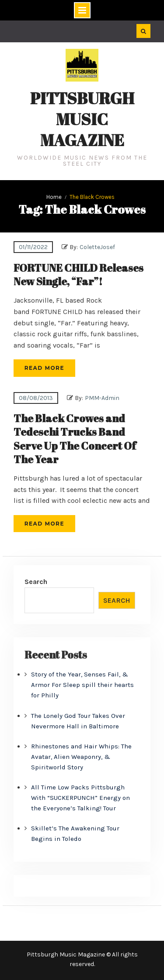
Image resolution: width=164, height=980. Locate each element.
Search (36, 582)
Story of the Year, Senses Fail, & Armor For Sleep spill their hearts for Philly (82, 685)
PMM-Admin (102, 398)
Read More (44, 368)
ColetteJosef (97, 247)
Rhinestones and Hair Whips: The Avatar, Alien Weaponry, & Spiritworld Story (81, 757)
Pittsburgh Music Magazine (82, 119)
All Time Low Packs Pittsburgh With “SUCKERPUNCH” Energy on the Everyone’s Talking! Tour (80, 798)
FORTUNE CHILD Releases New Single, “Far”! (79, 275)
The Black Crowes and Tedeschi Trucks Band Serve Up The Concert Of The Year (75, 439)
